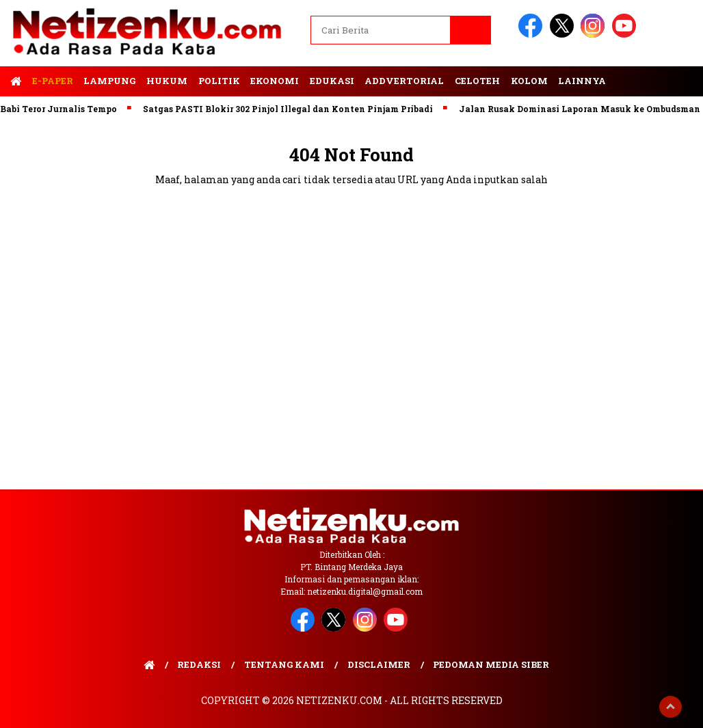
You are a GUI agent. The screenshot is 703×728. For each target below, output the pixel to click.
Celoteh (477, 81)
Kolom (529, 81)
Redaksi (199, 664)
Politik (219, 81)
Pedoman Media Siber (491, 664)
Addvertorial (404, 81)
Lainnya (582, 81)
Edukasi (332, 81)
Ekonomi (275, 81)
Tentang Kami (284, 664)
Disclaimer (379, 664)
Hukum (167, 81)
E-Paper (53, 81)
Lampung (109, 81)
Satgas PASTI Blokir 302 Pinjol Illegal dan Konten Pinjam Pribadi (291, 109)
